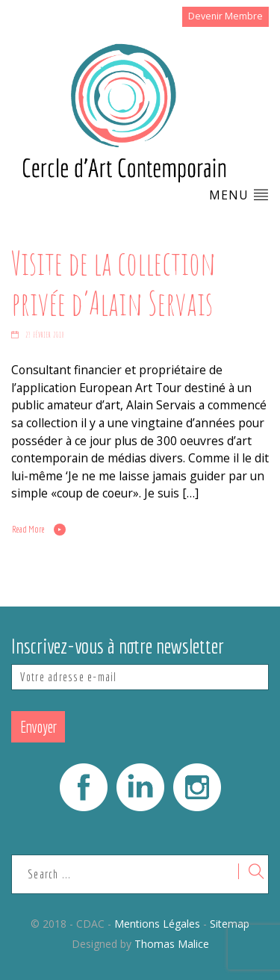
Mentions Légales (157, 924)
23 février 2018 (45, 335)
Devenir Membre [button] (225, 16)
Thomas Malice (172, 944)
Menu (239, 195)
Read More (28, 529)
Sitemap (230, 924)
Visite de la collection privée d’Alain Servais (113, 283)
